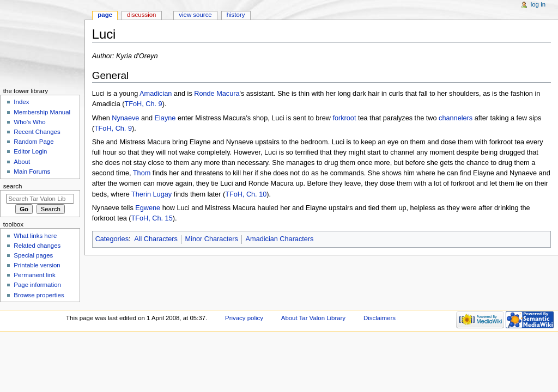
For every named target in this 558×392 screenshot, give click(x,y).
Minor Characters (212, 239)
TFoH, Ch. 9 (144, 104)
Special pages (33, 255)
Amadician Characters (280, 239)
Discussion (141, 15)
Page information (37, 285)
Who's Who (29, 122)
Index (21, 102)
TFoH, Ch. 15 (152, 218)
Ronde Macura (217, 94)
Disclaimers (380, 318)
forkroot (344, 118)
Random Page (34, 142)
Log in (538, 4)
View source (195, 15)
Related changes (37, 246)
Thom (142, 173)
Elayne (165, 118)
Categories (112, 239)
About (22, 162)
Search (13, 186)
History (236, 15)
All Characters (156, 239)
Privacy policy (244, 318)
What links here (35, 236)
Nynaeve (125, 118)
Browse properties (39, 295)
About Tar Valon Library (313, 318)
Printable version (37, 265)
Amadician (156, 94)
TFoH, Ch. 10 (246, 194)
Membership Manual (42, 112)
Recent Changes (37, 132)
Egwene (148, 208)
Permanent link (34, 275)
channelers (456, 118)
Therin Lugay (151, 194)
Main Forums (32, 171)
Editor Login (30, 151)
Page (105, 15)
